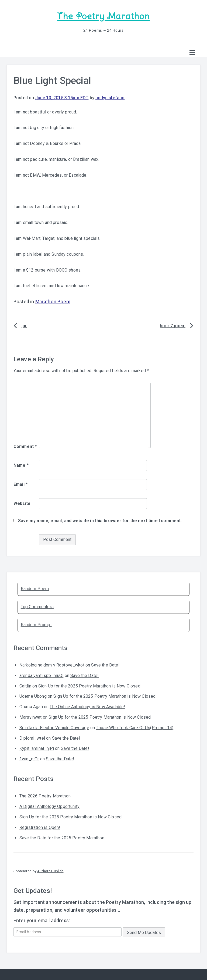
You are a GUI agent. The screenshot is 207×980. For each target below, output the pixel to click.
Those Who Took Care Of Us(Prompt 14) (135, 728)
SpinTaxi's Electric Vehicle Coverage (54, 728)
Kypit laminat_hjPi (37, 748)
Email (20, 484)
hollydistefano (110, 98)
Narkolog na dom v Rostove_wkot (52, 665)
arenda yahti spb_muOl (41, 676)
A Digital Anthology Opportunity (49, 806)
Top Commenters (37, 607)
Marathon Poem (53, 302)
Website (22, 503)
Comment (25, 446)
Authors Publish (50, 871)
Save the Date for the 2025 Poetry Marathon (62, 838)
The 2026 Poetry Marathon (45, 796)
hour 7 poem (173, 326)
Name (21, 465)
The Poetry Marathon (103, 16)
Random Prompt (36, 625)
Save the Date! (105, 665)
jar (24, 326)
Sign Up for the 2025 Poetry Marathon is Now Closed (89, 686)
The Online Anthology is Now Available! (87, 707)
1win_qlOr (29, 759)
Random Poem (35, 589)
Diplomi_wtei (32, 738)
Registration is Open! (40, 827)
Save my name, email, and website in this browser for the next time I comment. (100, 521)
